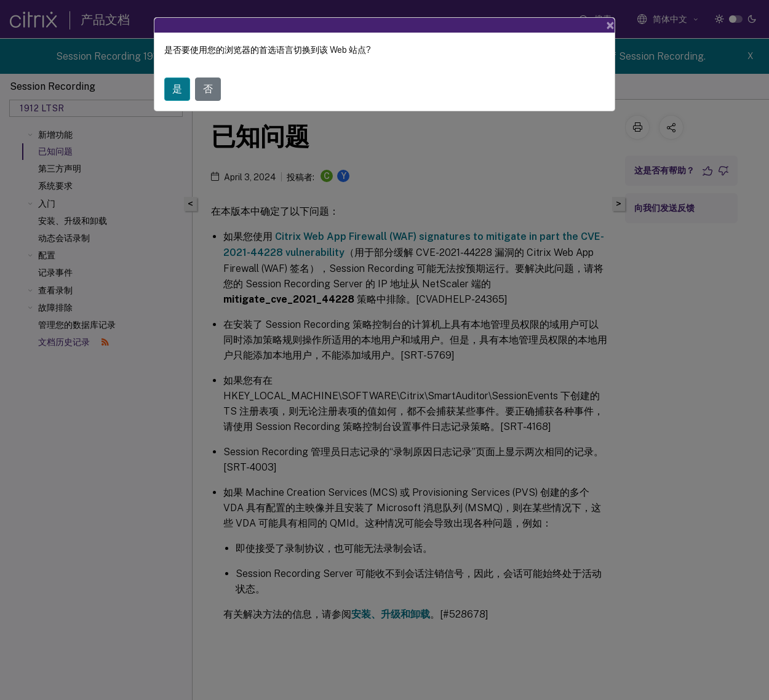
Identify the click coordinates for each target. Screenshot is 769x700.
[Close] (610, 25)
